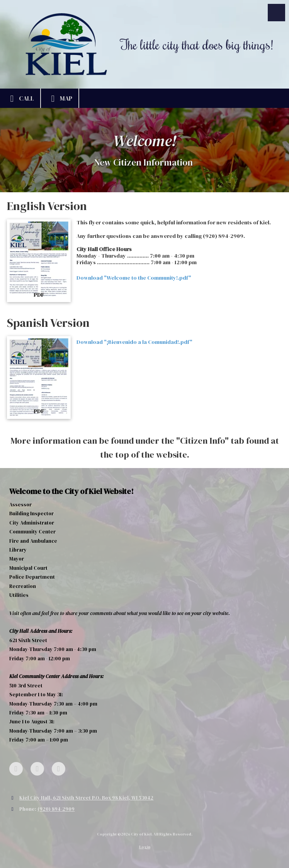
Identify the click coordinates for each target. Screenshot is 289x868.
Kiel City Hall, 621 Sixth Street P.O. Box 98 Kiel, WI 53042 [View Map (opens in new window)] (86, 798)
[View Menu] (276, 13)
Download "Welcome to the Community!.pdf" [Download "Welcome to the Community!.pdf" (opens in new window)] (134, 278)
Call (20, 99)
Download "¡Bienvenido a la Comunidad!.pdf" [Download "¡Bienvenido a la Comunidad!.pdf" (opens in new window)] (134, 342)
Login (145, 847)
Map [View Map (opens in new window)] (60, 99)
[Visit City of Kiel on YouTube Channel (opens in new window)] (59, 769)
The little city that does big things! (197, 44)
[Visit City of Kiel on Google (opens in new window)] (37, 769)
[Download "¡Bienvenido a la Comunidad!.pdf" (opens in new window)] (39, 378)
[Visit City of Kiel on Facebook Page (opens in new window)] (16, 769)
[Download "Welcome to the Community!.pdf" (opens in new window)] (39, 261)
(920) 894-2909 (56, 809)
